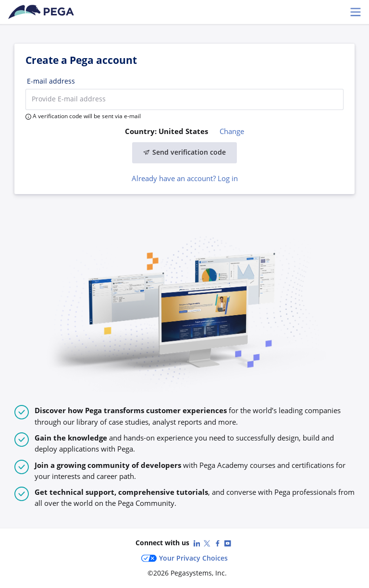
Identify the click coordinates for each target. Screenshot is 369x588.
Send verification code (184, 152)
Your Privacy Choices (184, 558)
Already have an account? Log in (185, 178)
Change (232, 131)
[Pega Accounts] (43, 12)
